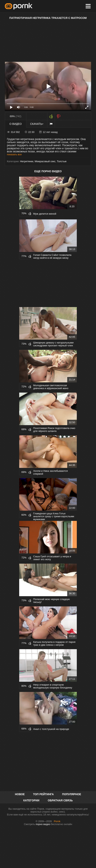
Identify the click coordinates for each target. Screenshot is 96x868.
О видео (16, 124)
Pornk (57, 821)
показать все (14, 154)
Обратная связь (60, 800)
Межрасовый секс (45, 161)
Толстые (62, 161)
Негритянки (27, 161)
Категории (31, 800)
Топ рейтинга (43, 794)
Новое (20, 794)
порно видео (43, 824)
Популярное (72, 794)
